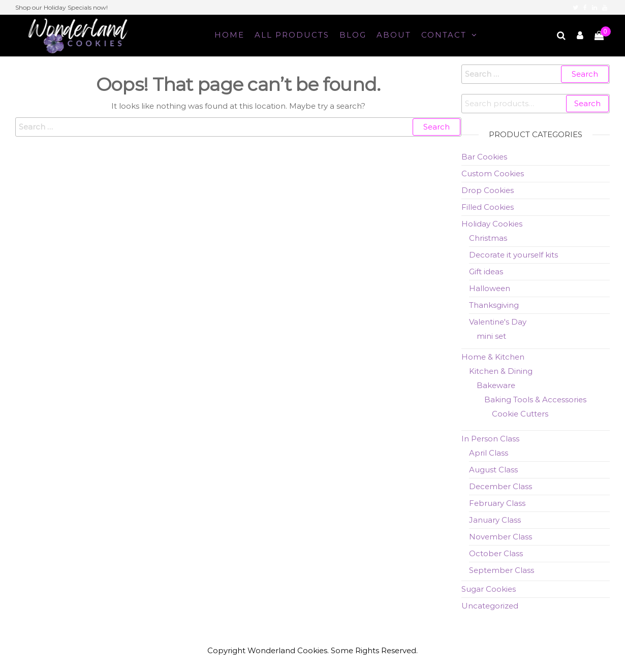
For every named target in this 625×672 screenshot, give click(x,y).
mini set (491, 336)
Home (229, 35)
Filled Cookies (488, 207)
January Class (495, 520)
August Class (493, 470)
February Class (497, 503)
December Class (501, 486)
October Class (496, 553)
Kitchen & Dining (501, 371)
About (394, 35)
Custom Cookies (493, 173)
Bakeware (496, 385)
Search (587, 103)
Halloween (490, 288)
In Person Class (490, 439)
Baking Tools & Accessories (535, 399)
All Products (292, 35)
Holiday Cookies (492, 224)
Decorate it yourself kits (513, 255)
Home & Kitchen (493, 357)
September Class (502, 570)
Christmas (488, 238)
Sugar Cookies (489, 589)
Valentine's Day (498, 322)
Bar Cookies (484, 157)
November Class (501, 537)
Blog (353, 35)
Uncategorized (490, 606)
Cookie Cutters (520, 414)
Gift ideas (486, 271)
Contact (444, 35)
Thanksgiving (494, 305)
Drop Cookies (488, 190)
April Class (489, 453)
